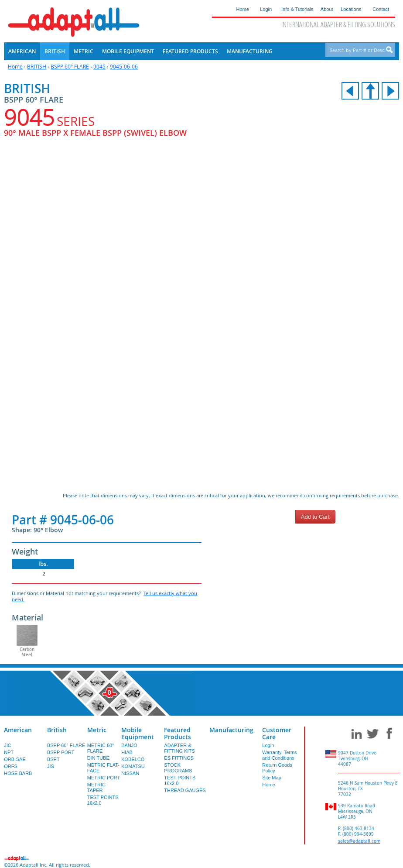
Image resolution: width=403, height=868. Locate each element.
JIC (8, 745)
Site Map (272, 778)
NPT (9, 752)
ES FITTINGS (179, 758)
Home (15, 66)
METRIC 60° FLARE (101, 748)
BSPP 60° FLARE (70, 66)
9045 (99, 66)
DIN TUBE (98, 758)
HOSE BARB (18, 773)
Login (268, 745)
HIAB (127, 752)
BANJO (129, 745)
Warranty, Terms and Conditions (279, 755)
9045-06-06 (124, 66)
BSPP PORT (61, 752)
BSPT (53, 759)
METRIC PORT (104, 778)
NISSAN (130, 773)
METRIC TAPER (96, 787)
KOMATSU (133, 766)
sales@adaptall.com (359, 841)
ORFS (11, 766)
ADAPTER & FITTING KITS (179, 748)
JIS (51, 766)
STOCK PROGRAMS (178, 768)
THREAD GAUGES (185, 790)
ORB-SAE (15, 759)
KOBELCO (133, 759)
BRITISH (37, 66)
